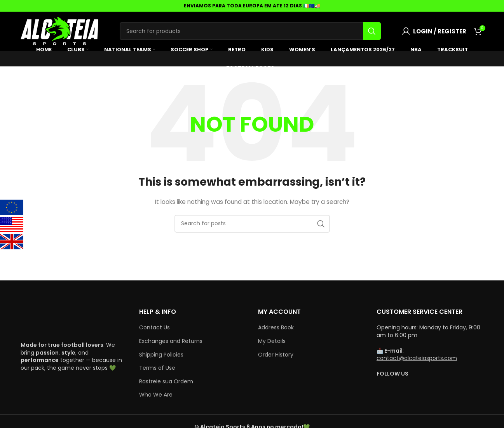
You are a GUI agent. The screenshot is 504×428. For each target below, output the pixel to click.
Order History (276, 355)
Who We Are (156, 395)
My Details (272, 341)
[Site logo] (59, 31)
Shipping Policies (161, 355)
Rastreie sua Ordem (166, 382)
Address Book (276, 328)
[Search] (250, 31)
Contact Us (154, 328)
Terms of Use (157, 368)
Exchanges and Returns (171, 341)
